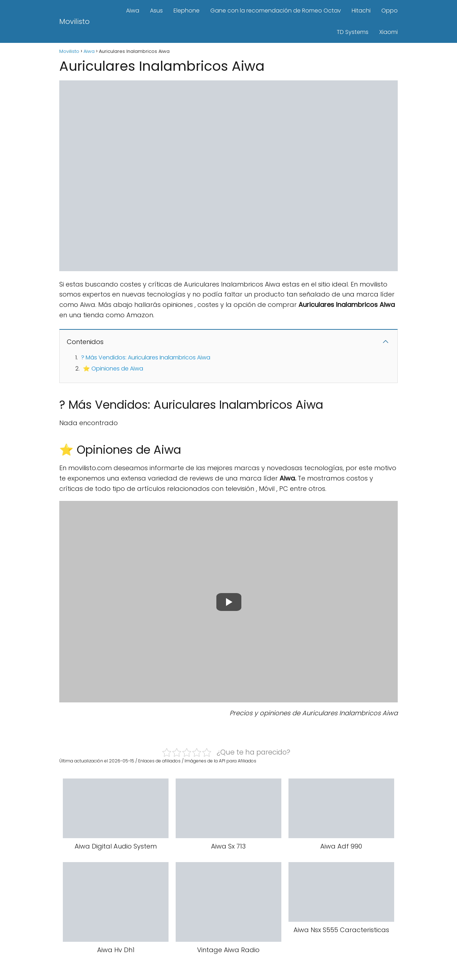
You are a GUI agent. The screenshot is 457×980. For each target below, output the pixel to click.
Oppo (390, 11)
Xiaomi (388, 32)
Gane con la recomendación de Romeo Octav (276, 11)
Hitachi (361, 11)
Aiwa (133, 11)
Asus (156, 11)
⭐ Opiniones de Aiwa (113, 369)
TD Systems (353, 32)
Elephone (187, 11)
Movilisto (74, 21)
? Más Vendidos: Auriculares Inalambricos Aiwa (146, 357)
